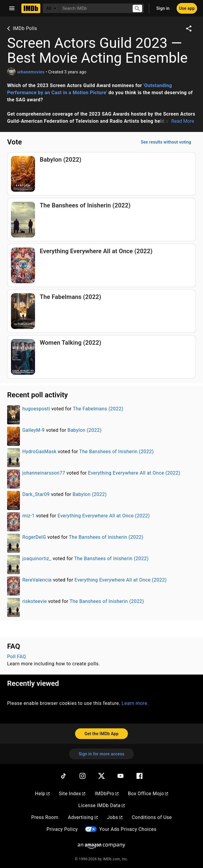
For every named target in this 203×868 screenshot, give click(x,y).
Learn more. (135, 703)
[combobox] (94, 8)
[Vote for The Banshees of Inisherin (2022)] (101, 220)
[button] (101, 103)
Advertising (83, 817)
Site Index (72, 794)
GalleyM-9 (33, 430)
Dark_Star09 (36, 494)
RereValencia (37, 580)
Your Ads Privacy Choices (128, 829)
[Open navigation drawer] (12, 8)
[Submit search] (137, 8)
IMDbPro (107, 794)
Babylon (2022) (84, 430)
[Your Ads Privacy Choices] (91, 829)
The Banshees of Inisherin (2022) (116, 452)
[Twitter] (101, 776)
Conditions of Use (152, 817)
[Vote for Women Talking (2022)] (101, 357)
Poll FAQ (17, 657)
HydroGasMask (39, 452)
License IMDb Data (101, 805)
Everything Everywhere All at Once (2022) (134, 473)
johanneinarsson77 (44, 473)
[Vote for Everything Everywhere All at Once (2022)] (101, 265)
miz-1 (28, 516)
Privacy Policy (62, 829)
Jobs (115, 817)
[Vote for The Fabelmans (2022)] (101, 311)
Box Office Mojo (148, 794)
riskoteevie (35, 601)
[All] (51, 8)
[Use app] (187, 8)
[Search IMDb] (94, 8)
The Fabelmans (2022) (98, 409)
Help (42, 794)
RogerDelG (34, 537)
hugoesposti (36, 409)
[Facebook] (139, 776)
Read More (183, 121)
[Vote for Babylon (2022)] (101, 174)
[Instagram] (83, 776)
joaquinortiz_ (37, 559)
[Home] (31, 8)
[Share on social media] (189, 29)
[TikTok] (64, 776)
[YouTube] (120, 776)
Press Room (45, 817)
